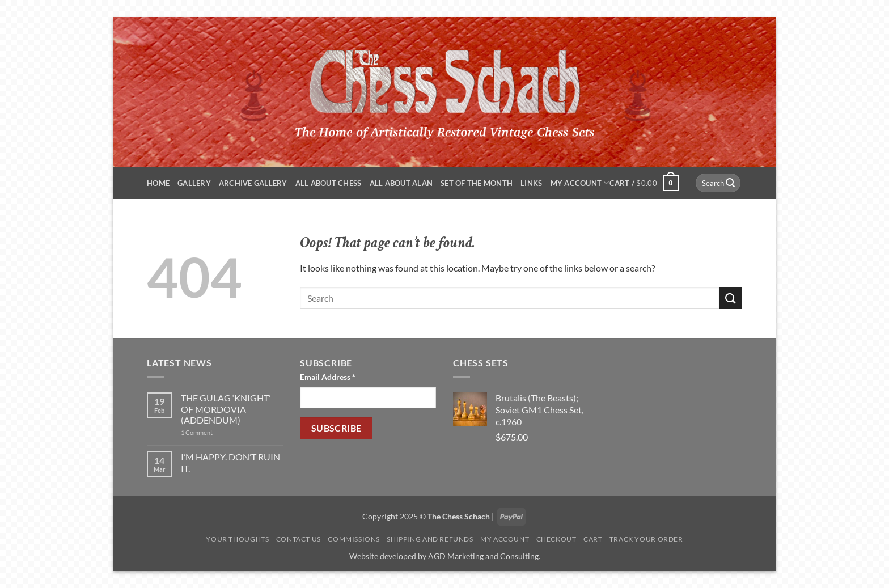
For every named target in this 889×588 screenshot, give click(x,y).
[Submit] (730, 183)
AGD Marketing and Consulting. (484, 556)
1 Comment (216, 432)
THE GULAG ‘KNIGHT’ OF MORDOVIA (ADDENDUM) (226, 409)
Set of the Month (477, 183)
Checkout (556, 539)
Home (158, 183)
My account (580, 183)
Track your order (646, 539)
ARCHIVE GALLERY (253, 183)
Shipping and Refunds (430, 539)
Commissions (354, 539)
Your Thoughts (237, 539)
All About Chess (329, 183)
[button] (644, 183)
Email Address (328, 377)
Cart (593, 539)
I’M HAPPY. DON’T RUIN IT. (230, 462)
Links (531, 183)
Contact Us (299, 539)
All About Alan (401, 183)
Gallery (194, 183)
